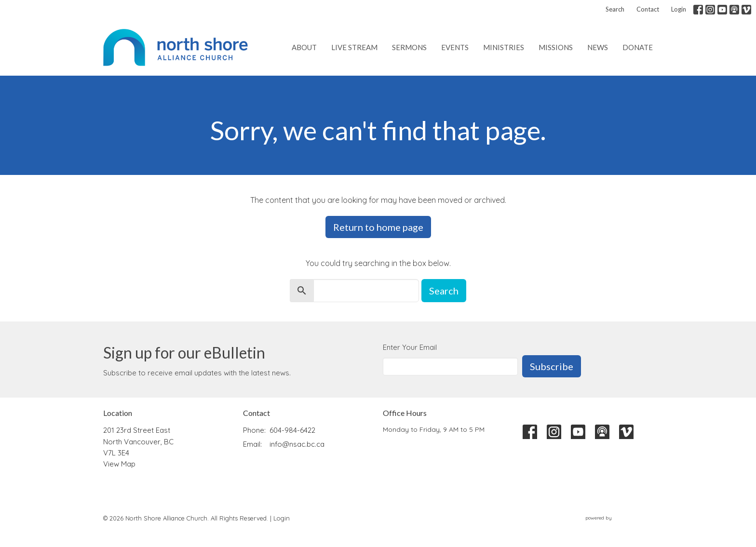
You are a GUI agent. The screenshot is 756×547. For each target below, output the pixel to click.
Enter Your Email (410, 347)
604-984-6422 (292, 430)
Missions (556, 47)
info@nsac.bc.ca (297, 444)
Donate (638, 47)
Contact (648, 9)
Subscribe (552, 366)
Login (679, 9)
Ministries (504, 47)
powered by (619, 518)
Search (615, 9)
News (598, 47)
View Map (119, 464)
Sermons (409, 47)
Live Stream (354, 47)
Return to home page (378, 227)
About (304, 47)
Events (455, 47)
